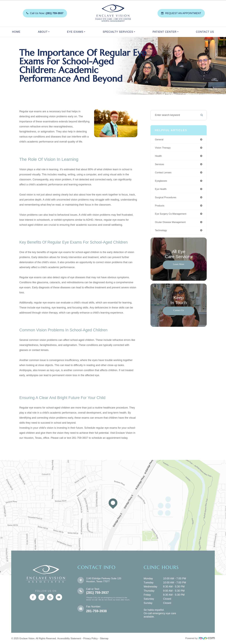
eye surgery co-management (172, 216)
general (160, 140)
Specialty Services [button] (119, 32)
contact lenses (164, 174)
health (159, 157)
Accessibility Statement (69, 638)
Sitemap (104, 638)
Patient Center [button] (165, 32)
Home (16, 32)
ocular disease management (172, 225)
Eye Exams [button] (76, 32)
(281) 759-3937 (97, 593)
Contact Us (205, 32)
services (160, 165)
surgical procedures (167, 199)
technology (162, 233)
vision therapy (164, 148)
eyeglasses (162, 182)
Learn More (179, 267)
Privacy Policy (91, 638)
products (160, 208)
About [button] (44, 32)
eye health (161, 191)
